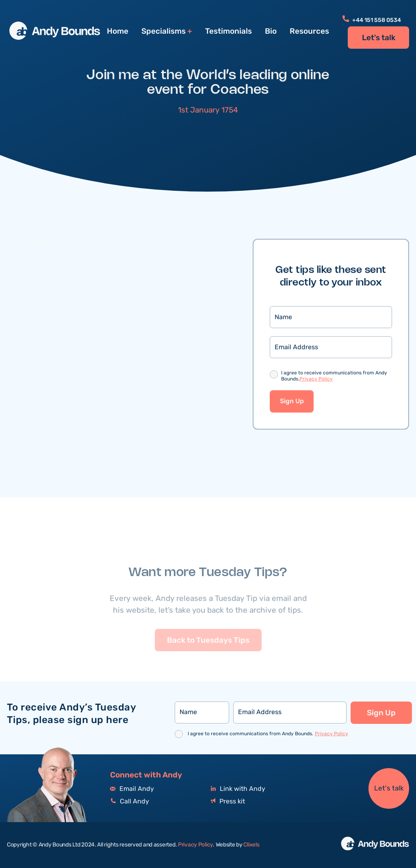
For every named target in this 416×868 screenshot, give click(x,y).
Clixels (251, 845)
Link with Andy (238, 789)
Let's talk (379, 38)
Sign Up (292, 402)
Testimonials (229, 31)
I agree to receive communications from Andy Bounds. (334, 377)
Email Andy (132, 789)
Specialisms (164, 31)
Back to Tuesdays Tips (208, 651)
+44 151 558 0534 (372, 20)
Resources (309, 31)
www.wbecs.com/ (39, 245)
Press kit (228, 802)
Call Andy (130, 802)
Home (118, 31)
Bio (271, 31)
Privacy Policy (316, 380)
